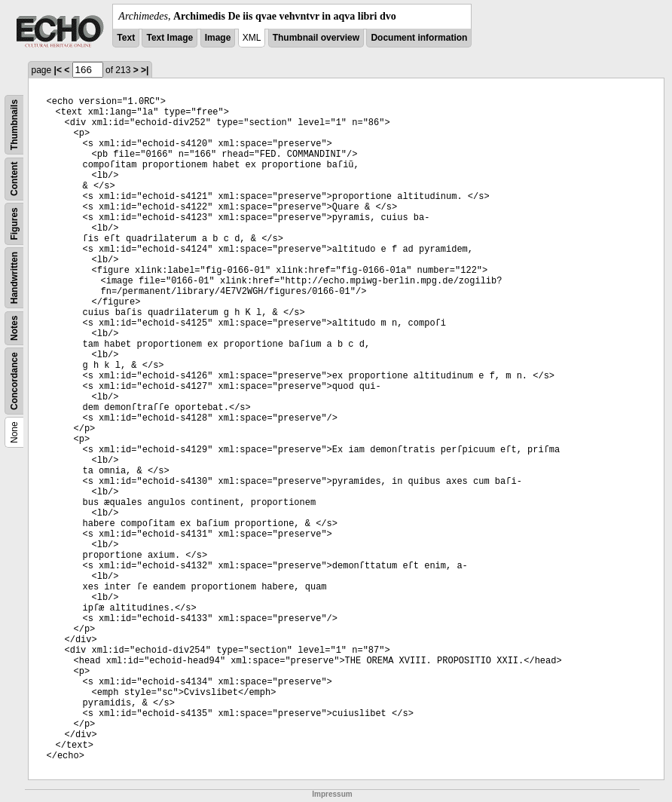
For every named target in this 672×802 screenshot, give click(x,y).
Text (126, 38)
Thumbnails (14, 125)
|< (58, 70)
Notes (14, 328)
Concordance (14, 381)
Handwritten (14, 278)
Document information (419, 38)
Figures (14, 223)
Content (14, 179)
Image (218, 38)
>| (145, 70)
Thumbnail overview (316, 38)
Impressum (332, 794)
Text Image (170, 38)
